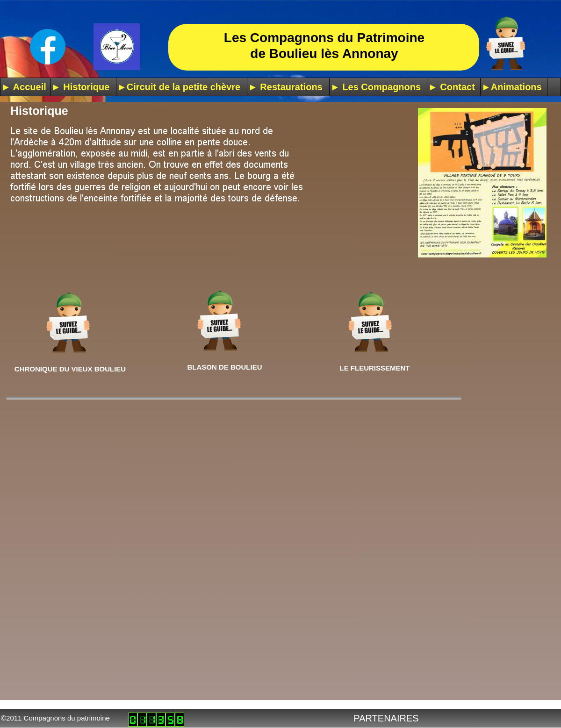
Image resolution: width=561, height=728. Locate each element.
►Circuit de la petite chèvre (179, 87)
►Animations (512, 87)
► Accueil (24, 87)
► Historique (80, 87)
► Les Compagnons (376, 87)
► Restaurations (285, 87)
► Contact (452, 87)
